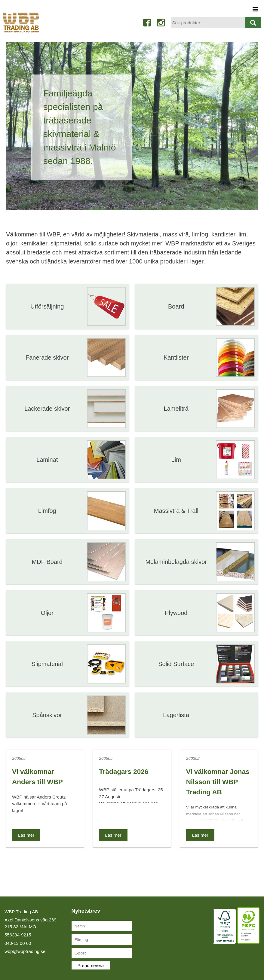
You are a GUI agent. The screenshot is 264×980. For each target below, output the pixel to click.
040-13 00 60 (18, 943)
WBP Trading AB (21, 912)
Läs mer (26, 835)
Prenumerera (91, 965)
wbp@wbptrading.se (25, 951)
